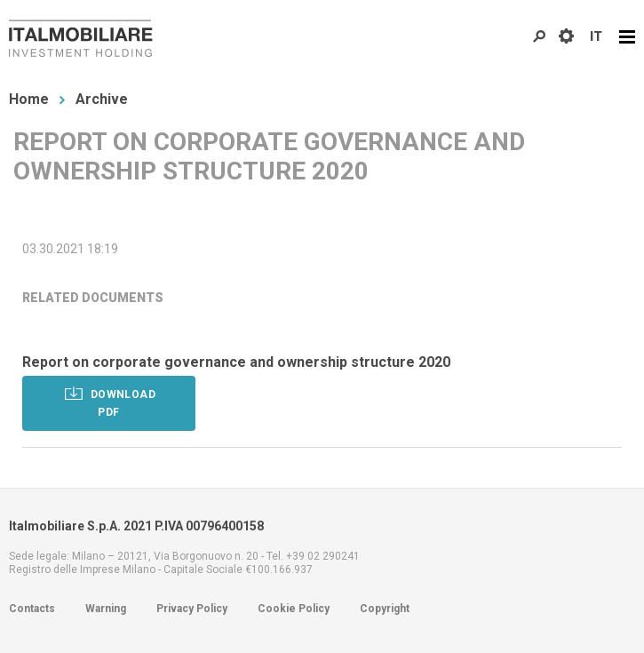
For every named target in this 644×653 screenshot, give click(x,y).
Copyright (385, 609)
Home (29, 99)
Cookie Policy (294, 609)
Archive (102, 99)
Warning (106, 609)
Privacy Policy (192, 609)
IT (596, 36)
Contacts (32, 609)
